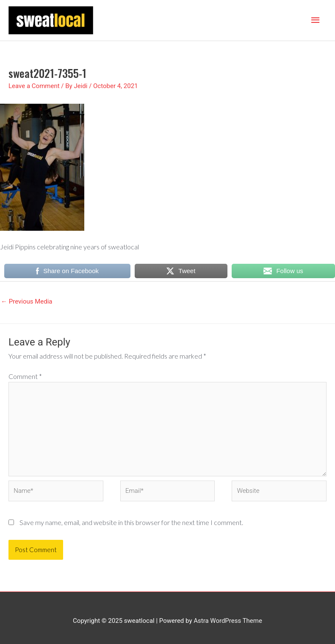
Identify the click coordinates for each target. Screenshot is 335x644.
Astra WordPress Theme (228, 621)
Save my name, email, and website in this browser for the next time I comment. (131, 522)
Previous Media (27, 301)
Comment (25, 376)
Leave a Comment (34, 86)
